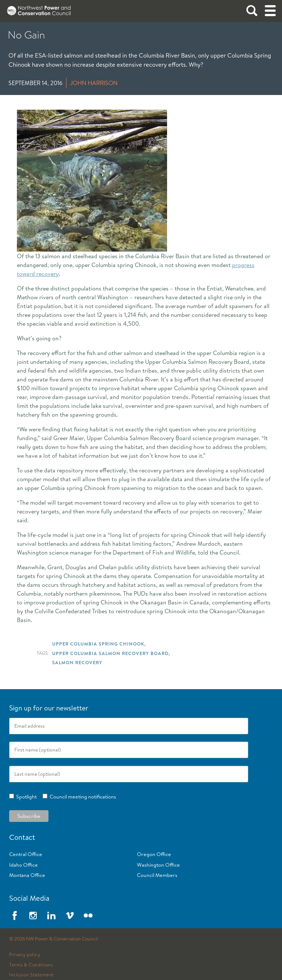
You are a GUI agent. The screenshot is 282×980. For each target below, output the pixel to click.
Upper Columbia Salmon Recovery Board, (111, 653)
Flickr (88, 915)
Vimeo (70, 915)
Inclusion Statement (32, 975)
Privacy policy (25, 955)
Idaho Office (23, 865)
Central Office (26, 854)
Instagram (33, 915)
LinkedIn (51, 915)
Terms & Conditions (31, 965)
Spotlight (25, 797)
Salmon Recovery (77, 662)
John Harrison (94, 83)
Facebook (15, 915)
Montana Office (27, 875)
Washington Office (158, 865)
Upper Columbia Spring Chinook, (99, 644)
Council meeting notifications (82, 797)
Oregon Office (154, 854)
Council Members (157, 875)
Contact (22, 837)
